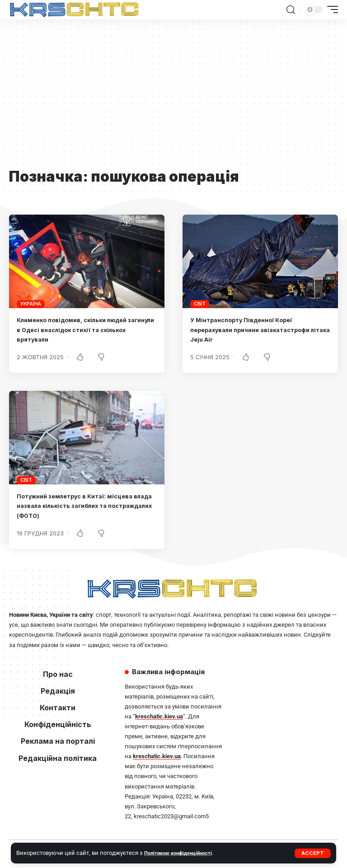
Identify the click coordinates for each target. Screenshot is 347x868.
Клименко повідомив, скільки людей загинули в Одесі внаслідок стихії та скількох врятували (82, 330)
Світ (200, 304)
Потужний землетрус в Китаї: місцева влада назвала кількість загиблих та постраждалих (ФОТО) (84, 506)
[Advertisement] (173, 98)
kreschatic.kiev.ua (159, 716)
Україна (31, 304)
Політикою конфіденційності (183, 853)
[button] (313, 853)
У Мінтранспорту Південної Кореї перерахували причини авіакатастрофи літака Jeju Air (260, 330)
